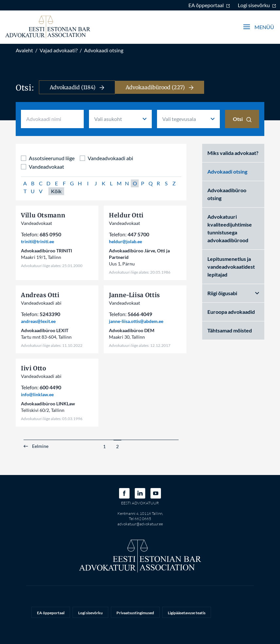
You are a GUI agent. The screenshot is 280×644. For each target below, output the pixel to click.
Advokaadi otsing (104, 50)
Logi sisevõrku (257, 5)
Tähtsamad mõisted (230, 330)
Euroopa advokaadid (231, 312)
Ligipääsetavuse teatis (187, 613)
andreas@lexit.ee (38, 321)
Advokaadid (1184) (77, 87)
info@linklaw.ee (37, 394)
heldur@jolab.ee (125, 241)
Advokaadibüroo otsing (227, 194)
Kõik (56, 191)
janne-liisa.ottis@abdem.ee (136, 321)
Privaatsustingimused (135, 613)
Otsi (242, 119)
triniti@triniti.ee (37, 241)
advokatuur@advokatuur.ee (140, 524)
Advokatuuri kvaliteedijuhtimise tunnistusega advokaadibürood (230, 228)
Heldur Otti (126, 215)
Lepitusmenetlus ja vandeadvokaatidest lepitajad (231, 267)
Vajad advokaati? (59, 50)
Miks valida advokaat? (233, 153)
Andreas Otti (40, 295)
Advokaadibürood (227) (160, 87)
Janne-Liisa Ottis (134, 295)
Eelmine (40, 446)
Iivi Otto (34, 368)
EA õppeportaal (209, 5)
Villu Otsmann (43, 215)
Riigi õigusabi (233, 293)
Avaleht (24, 50)
